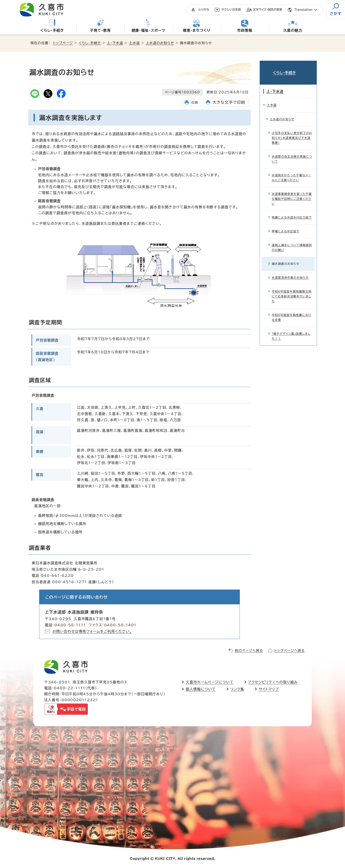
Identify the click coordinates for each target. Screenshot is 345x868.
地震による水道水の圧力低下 (292, 211)
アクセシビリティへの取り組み (273, 682)
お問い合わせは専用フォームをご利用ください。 (92, 631)
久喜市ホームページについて (210, 682)
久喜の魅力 (293, 30)
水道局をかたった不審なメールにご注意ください (292, 171)
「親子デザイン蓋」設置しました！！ (291, 330)
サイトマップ (269, 689)
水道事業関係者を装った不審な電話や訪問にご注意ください (292, 192)
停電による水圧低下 (286, 225)
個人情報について (201, 689)
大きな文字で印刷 (229, 102)
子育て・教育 (100, 30)
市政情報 (245, 30)
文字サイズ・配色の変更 (268, 10)
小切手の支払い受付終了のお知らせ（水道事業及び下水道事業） (292, 131)
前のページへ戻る (249, 651)
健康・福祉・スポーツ (148, 30)
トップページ (63, 43)
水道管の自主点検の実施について (292, 152)
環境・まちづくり (197, 30)
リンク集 (237, 689)
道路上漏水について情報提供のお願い (292, 241)
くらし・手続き (52, 30)
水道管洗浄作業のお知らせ (290, 271)
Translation (303, 10)
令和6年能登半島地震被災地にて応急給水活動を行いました (292, 290)
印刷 (195, 103)
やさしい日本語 (231, 10)
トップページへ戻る (290, 651)
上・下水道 (115, 43)
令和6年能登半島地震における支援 (292, 311)
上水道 (134, 43)
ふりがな (204, 10)
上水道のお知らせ (160, 43)
